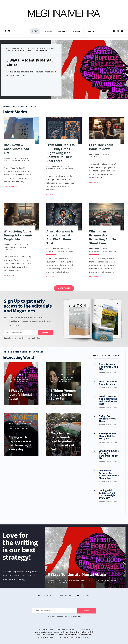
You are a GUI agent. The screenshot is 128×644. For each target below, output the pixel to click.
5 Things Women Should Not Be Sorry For (63, 395)
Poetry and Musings (19, 377)
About (77, 32)
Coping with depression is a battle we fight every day (20, 443)
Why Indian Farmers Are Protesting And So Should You (103, 237)
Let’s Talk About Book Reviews (101, 147)
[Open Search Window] (5, 32)
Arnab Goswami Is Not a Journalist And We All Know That (60, 237)
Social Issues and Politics (34, 51)
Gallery (63, 32)
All (29, 49)
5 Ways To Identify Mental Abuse (29, 63)
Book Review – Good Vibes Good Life (16, 149)
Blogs (49, 32)
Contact (92, 32)
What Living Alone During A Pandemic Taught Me (18, 235)
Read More (11, 187)
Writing (93, 157)
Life (5, 247)
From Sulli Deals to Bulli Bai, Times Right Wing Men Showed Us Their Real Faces (60, 153)
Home (35, 31)
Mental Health (39, 49)
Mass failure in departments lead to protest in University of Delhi (63, 441)
